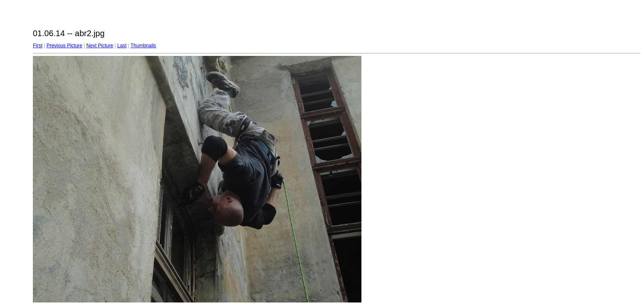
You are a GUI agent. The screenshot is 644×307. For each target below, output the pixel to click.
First (38, 46)
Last (122, 46)
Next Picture (100, 46)
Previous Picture (64, 46)
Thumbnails (143, 46)
